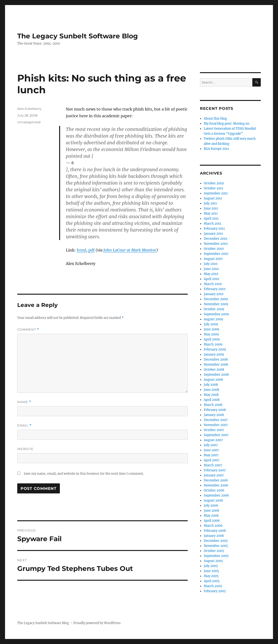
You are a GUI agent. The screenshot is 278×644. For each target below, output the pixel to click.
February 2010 (215, 289)
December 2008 (216, 360)
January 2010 (214, 294)
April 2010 (211, 279)
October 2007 (214, 430)
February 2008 (215, 410)
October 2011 (213, 188)
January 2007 (214, 475)
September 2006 (216, 495)
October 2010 (214, 249)
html (82, 250)
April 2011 (211, 219)
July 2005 (211, 566)
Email (24, 425)
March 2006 (213, 526)
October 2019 (214, 183)
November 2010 (216, 244)
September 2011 (216, 193)
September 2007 (216, 435)
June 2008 (211, 390)
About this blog (215, 119)
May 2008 (211, 395)
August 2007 (213, 440)
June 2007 (211, 450)
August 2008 (213, 380)
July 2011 (210, 203)
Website (25, 449)
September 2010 (216, 254)
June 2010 (211, 269)
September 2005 (216, 556)
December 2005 (216, 541)
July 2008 (211, 385)
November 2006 (216, 485)
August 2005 (213, 561)
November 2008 (216, 365)
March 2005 (213, 586)
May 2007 (211, 455)
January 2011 (213, 234)
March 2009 (213, 344)
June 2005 (211, 571)
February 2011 (214, 229)
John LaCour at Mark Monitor (130, 250)
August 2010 (213, 259)
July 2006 (211, 506)
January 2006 (214, 536)
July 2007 (211, 445)
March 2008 (213, 405)
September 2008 (216, 375)
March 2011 (213, 224)
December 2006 (216, 480)
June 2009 (212, 329)
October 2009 (214, 309)
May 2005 (211, 576)
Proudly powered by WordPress (97, 623)
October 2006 (214, 490)
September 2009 (216, 314)
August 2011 (213, 198)
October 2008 (214, 370)
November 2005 (216, 546)
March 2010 (213, 284)
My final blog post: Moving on (227, 124)
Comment (28, 330)
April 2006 (212, 521)
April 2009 (212, 339)
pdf (91, 250)
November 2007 (216, 425)
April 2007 (212, 460)
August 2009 (213, 319)
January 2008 (214, 415)
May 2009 (211, 334)
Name (24, 402)
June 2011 (211, 208)
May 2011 (211, 214)
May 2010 (211, 274)
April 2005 (212, 581)
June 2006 (212, 511)
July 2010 (211, 264)
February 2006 (215, 531)
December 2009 (216, 299)
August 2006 (213, 501)
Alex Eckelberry (29, 109)
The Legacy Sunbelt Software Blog (78, 36)
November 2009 (216, 304)
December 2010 (216, 239)
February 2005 (215, 591)
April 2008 (212, 400)
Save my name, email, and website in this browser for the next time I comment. (84, 474)
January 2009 (214, 354)
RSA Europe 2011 (216, 149)
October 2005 (214, 551)
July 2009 (211, 324)
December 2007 (216, 420)
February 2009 (215, 349)
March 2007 (213, 465)
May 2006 (211, 516)
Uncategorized (29, 122)
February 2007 (215, 470)
